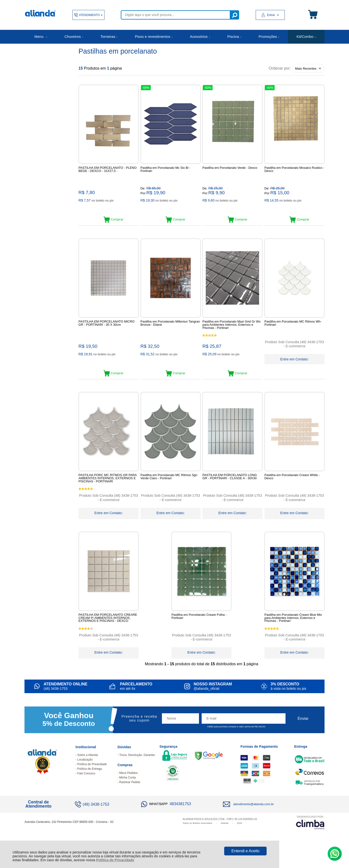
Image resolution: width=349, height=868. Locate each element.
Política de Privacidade (115, 860)
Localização (85, 776)
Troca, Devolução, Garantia (137, 772)
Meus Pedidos (128, 790)
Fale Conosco (86, 790)
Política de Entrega (90, 786)
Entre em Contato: (295, 363)
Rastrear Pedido (130, 799)
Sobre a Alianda (88, 772)
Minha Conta (127, 794)
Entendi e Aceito (246, 851)
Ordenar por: (280, 68)
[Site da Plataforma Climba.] (310, 839)
